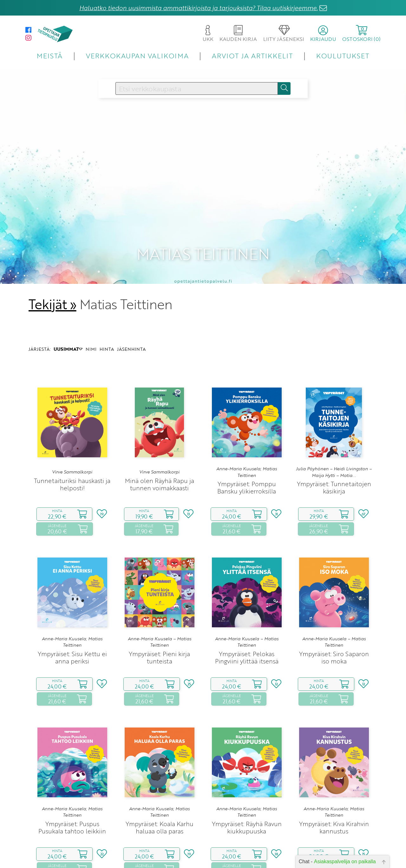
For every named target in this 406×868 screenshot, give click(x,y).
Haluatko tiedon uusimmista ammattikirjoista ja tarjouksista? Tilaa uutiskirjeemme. (199, 8)
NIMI (91, 308)
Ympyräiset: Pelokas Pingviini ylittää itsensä (247, 616)
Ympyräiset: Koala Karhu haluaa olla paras (160, 786)
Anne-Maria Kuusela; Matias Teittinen (247, 431)
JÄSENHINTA (131, 308)
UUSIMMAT (68, 308)
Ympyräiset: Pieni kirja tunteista (159, 616)
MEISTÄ (50, 56)
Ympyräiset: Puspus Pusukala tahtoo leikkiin (72, 786)
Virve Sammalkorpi (72, 431)
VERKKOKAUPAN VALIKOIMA (137, 56)
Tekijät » (52, 263)
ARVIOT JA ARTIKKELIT (252, 56)
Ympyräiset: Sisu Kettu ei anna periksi (72, 616)
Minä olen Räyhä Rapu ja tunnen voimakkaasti (160, 443)
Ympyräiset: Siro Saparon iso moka (334, 616)
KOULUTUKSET (343, 56)
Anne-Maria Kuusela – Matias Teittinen (160, 601)
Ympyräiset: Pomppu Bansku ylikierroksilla (247, 446)
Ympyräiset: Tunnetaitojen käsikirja (334, 446)
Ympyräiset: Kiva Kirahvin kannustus (334, 786)
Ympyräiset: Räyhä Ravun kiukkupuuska (247, 786)
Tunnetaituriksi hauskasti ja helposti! (72, 443)
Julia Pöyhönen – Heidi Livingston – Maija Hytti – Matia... (334, 431)
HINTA (107, 308)
